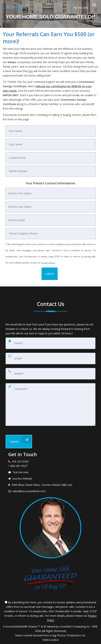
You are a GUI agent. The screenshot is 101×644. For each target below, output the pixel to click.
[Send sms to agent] (11, 7)
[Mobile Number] (50, 171)
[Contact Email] (50, 158)
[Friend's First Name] (50, 193)
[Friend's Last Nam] (50, 207)
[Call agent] (4, 7)
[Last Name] (50, 144)
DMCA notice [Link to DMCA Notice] (51, 640)
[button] (50, 274)
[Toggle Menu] (94, 5)
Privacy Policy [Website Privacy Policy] (48, 263)
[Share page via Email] (25, 7)
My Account (79, 8)
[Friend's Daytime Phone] (50, 234)
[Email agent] (18, 7)
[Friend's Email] (50, 220)
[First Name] (50, 131)
